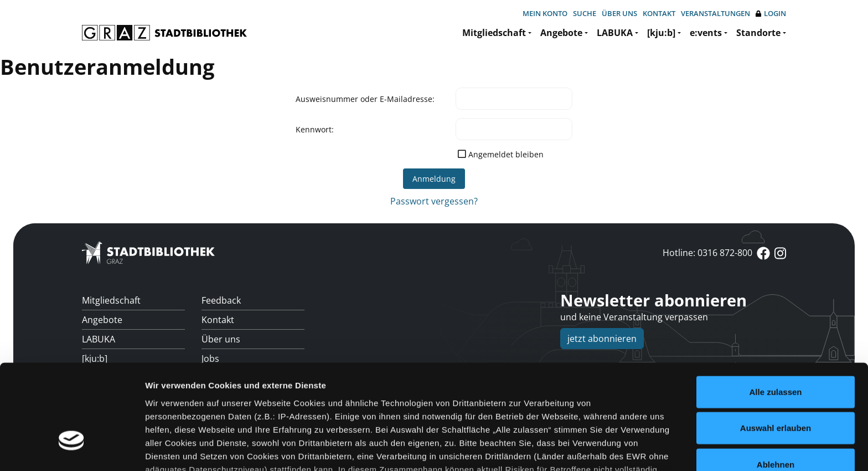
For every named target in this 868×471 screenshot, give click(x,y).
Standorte (758, 33)
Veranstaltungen (715, 13)
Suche (585, 13)
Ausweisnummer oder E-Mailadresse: (365, 99)
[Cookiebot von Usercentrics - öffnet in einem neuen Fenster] (72, 449)
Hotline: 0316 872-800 (707, 253)
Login (771, 14)
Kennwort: (315, 129)
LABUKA (615, 33)
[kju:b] (661, 33)
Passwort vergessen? (434, 201)
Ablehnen (776, 383)
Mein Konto (545, 13)
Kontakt (659, 13)
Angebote (561, 33)
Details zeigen (589, 449)
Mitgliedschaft (494, 33)
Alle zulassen (775, 311)
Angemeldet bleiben (506, 154)
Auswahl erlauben (776, 347)
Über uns (619, 13)
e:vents (706, 33)
